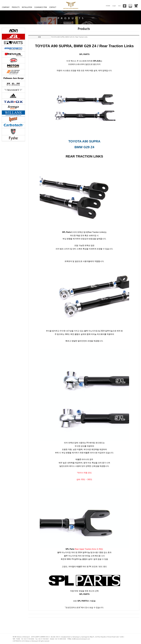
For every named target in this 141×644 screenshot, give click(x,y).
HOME (108, 6)
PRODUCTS (16, 7)
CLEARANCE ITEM (41, 7)
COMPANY (6, 7)
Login (114, 6)
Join (119, 6)
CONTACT (53, 7)
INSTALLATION (27, 7)
